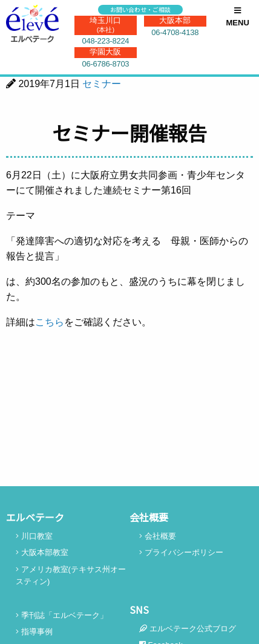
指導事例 (34, 632)
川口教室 (34, 536)
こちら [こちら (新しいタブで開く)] (50, 322)
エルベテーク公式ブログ (188, 629)
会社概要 (158, 536)
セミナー (102, 84)
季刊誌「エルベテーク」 (62, 615)
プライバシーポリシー (181, 552)
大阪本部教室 (42, 552)
